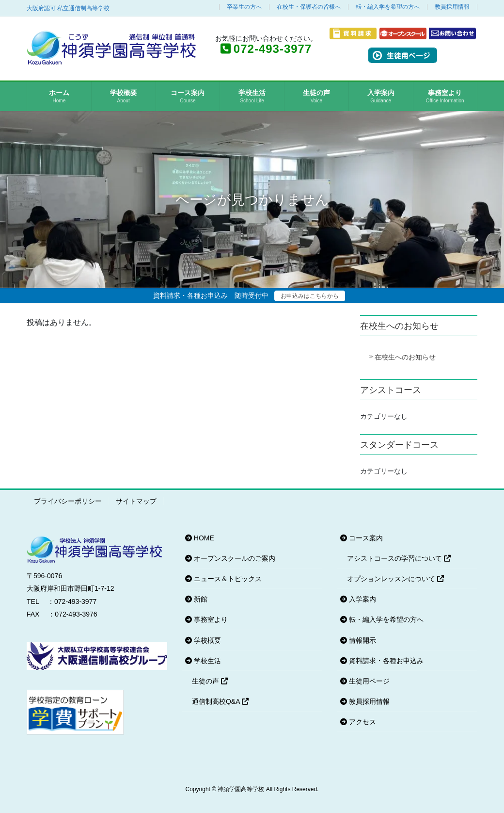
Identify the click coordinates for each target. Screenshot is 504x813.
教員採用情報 (452, 7)
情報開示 (358, 640)
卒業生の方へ (244, 7)
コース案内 (362, 538)
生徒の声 (210, 681)
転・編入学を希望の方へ (388, 7)
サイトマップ (136, 501)
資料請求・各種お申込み (382, 661)
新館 (196, 599)
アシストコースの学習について (399, 558)
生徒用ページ (365, 681)
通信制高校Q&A (220, 701)
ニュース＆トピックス (223, 579)
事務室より (206, 619)
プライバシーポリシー (68, 501)
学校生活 (203, 661)
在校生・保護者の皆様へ (309, 7)
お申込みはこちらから (310, 296)
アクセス (358, 722)
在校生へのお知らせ (405, 357)
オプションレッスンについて (395, 579)
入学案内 (358, 599)
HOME (200, 538)
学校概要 (203, 640)
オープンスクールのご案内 (230, 558)
